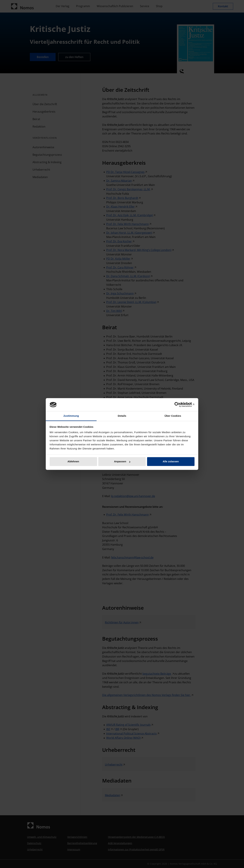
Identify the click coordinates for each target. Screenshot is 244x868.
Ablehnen (73, 462)
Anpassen (122, 462)
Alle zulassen (171, 462)
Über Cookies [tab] (173, 416)
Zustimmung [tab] (71, 416)
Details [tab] (122, 416)
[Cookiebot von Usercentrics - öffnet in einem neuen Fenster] (180, 405)
